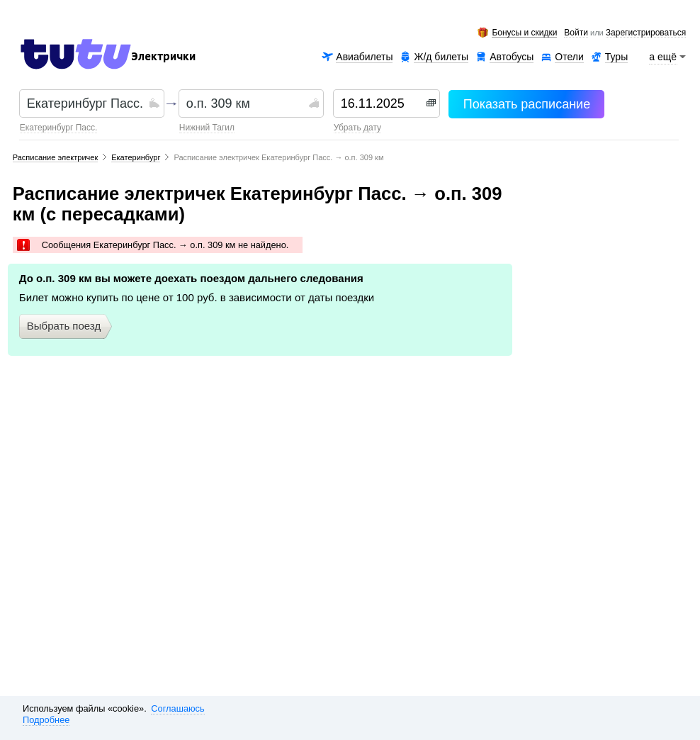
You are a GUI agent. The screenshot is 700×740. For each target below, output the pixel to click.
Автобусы (512, 57)
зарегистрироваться (646, 33)
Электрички (163, 57)
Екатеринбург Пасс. (58, 128)
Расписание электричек (56, 157)
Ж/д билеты (441, 57)
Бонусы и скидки (524, 33)
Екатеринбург (136, 157)
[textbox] (86, 103)
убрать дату (357, 128)
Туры (616, 57)
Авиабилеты (364, 57)
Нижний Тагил (207, 128)
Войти (576, 33)
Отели (569, 57)
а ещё (663, 57)
